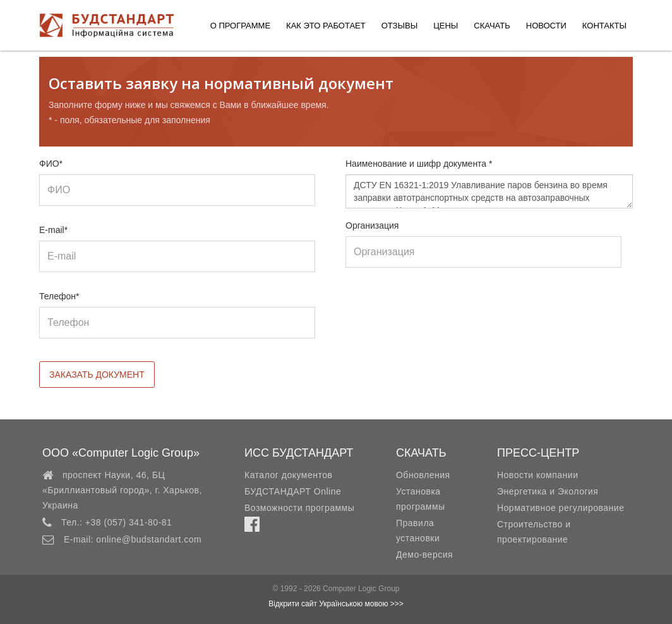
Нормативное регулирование (561, 508)
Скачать (492, 26)
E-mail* (53, 230)
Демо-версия (424, 555)
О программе (240, 26)
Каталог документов (288, 475)
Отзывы (399, 26)
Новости (546, 26)
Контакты (604, 26)
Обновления (423, 475)
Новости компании (538, 475)
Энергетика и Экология (548, 491)
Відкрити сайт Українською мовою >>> (336, 604)
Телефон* (59, 296)
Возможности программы (299, 508)
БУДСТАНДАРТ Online (293, 491)
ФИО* (51, 164)
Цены (446, 26)
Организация (372, 225)
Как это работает (326, 26)
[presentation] (441, 315)
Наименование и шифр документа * (419, 164)
